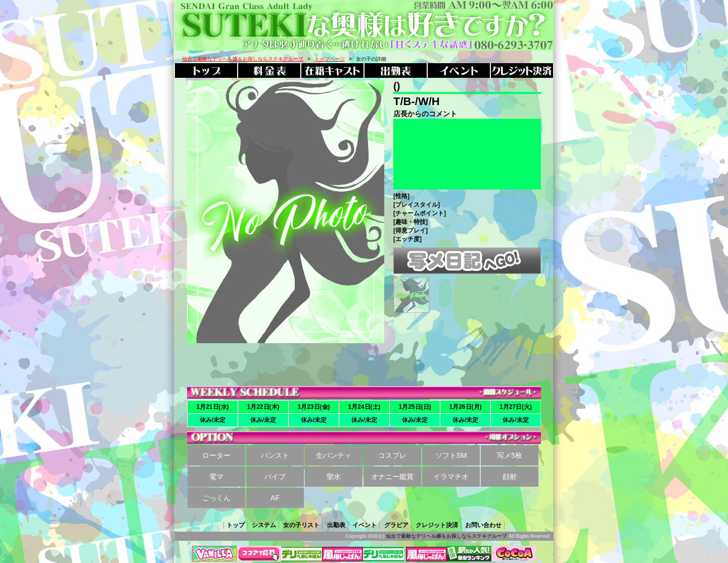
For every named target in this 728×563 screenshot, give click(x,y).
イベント (365, 525)
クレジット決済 (437, 525)
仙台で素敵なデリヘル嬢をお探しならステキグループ (446, 536)
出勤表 (336, 525)
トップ (236, 525)
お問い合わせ (483, 525)
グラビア (396, 525)
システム (264, 525)
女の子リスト (301, 525)
